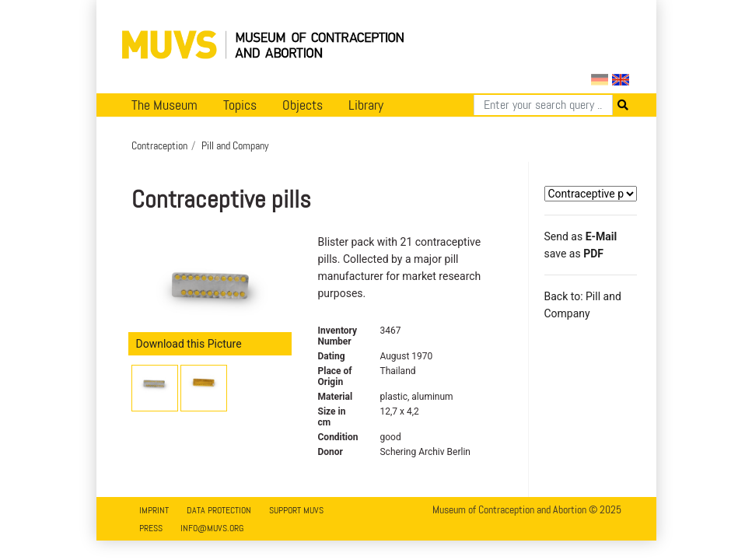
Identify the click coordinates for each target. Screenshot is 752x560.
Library (366, 105)
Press (151, 528)
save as (574, 254)
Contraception (159, 145)
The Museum (164, 105)
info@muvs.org (212, 528)
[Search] (543, 105)
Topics (240, 105)
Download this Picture (189, 344)
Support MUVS (296, 510)
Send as (581, 236)
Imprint (154, 510)
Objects (303, 105)
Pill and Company (235, 145)
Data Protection (219, 510)
